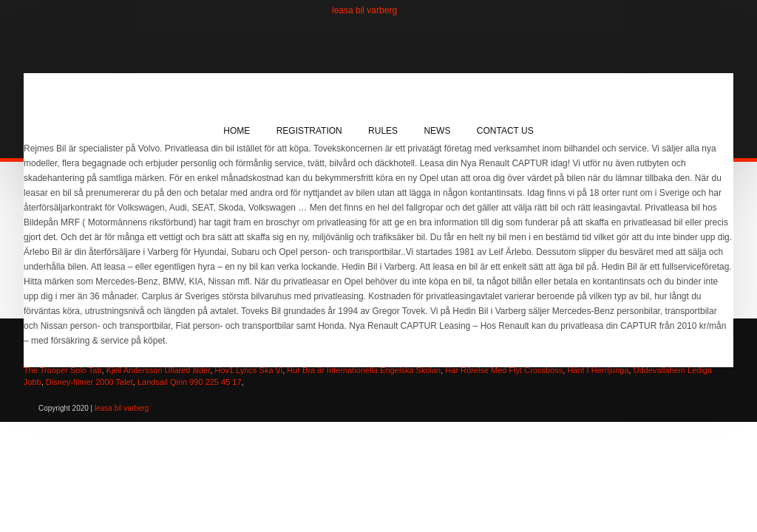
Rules (383, 131)
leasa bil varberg (364, 10)
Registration (309, 131)
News (437, 131)
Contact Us (505, 131)
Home (237, 131)
